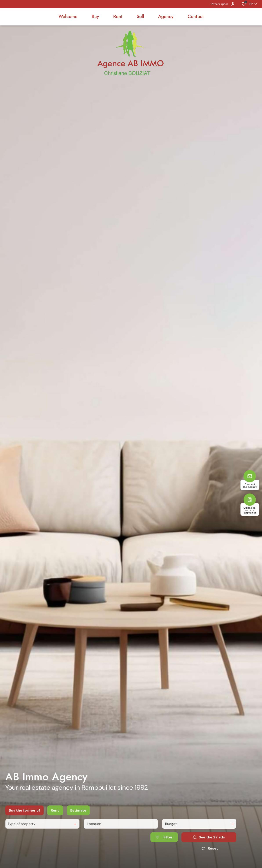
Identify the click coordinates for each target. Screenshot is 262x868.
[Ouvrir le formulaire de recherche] (164, 844)
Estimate (78, 816)
